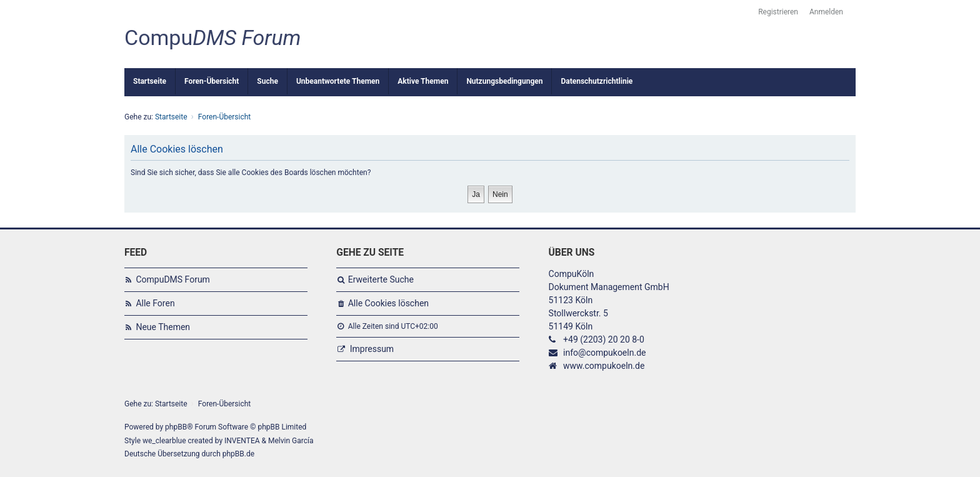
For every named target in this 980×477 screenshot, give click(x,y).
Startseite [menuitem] (150, 81)
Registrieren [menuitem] (778, 12)
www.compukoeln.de (604, 366)
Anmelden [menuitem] (826, 12)
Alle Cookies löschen (388, 303)
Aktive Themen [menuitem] (423, 81)
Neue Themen (163, 327)
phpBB (176, 427)
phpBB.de (238, 454)
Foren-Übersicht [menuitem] (212, 81)
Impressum (372, 349)
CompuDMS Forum (172, 279)
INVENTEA (242, 441)
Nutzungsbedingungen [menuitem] (504, 81)
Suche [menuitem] (267, 81)
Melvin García (291, 441)
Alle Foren (155, 303)
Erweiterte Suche (381, 279)
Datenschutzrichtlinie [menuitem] (597, 81)
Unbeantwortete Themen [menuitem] (338, 81)
